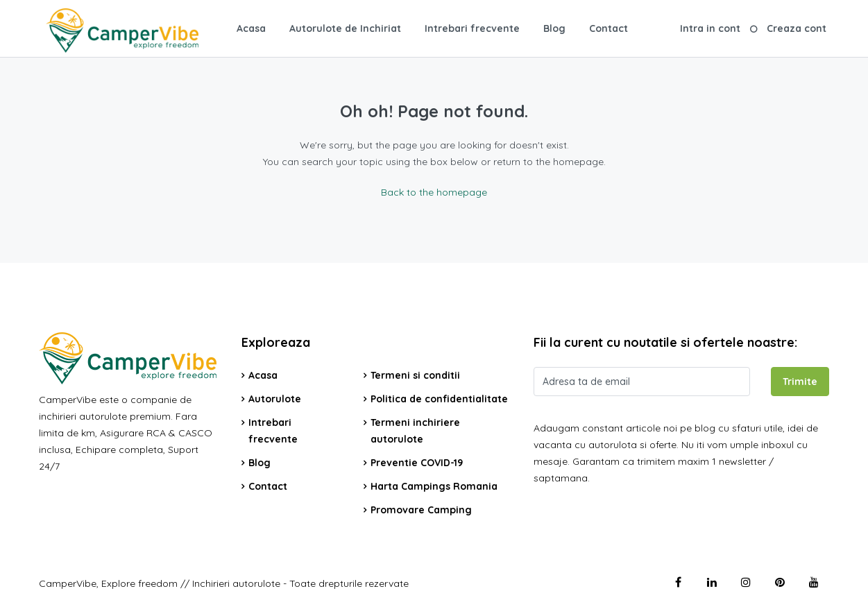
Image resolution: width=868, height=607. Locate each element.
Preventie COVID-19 (417, 463)
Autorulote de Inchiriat (345, 28)
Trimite (800, 382)
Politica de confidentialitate (439, 399)
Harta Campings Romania (434, 486)
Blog (554, 28)
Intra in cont (710, 28)
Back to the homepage (434, 192)
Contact (609, 28)
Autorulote (275, 399)
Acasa (251, 28)
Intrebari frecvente (472, 28)
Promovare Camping (421, 510)
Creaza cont (797, 28)
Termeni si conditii (415, 375)
